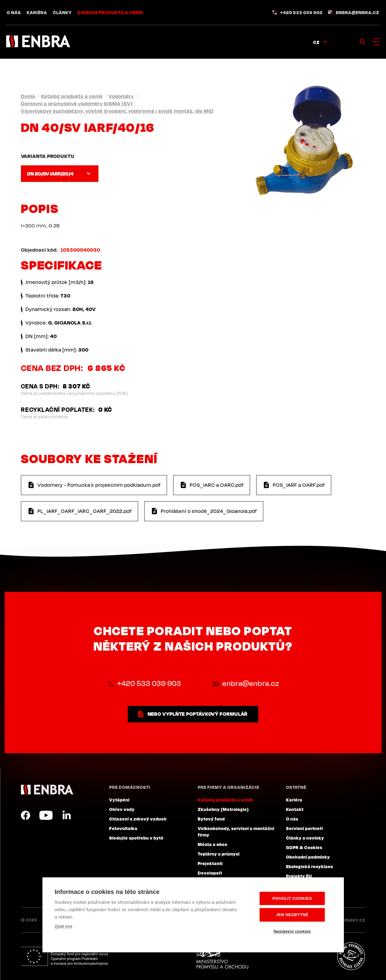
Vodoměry (121, 96)
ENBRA (47, 790)
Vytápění (119, 800)
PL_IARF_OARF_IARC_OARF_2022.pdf (85, 511)
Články (62, 12)
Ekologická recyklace (310, 866)
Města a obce (213, 844)
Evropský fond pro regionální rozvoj (66, 956)
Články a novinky (305, 838)
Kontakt (295, 809)
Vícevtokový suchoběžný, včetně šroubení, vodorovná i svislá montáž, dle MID (117, 111)
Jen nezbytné (294, 915)
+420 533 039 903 (301, 12)
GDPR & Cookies (304, 847)
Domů (28, 96)
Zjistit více (64, 927)
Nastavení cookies (294, 931)
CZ (316, 42)
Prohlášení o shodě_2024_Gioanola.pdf (209, 511)
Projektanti (210, 863)
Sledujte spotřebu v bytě (136, 838)
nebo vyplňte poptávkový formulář (198, 714)
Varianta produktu (48, 156)
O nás (14, 12)
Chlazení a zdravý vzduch (138, 819)
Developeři (210, 873)
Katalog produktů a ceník (110, 12)
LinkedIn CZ (66, 815)
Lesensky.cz (351, 920)
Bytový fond (211, 819)
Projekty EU (299, 876)
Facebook (26, 815)
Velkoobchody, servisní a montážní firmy (236, 831)
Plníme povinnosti (351, 956)
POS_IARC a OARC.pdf (217, 485)
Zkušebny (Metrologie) (223, 809)
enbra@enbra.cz (358, 12)
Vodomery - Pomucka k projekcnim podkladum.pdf (99, 485)
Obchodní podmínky (308, 857)
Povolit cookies (294, 899)
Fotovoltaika (123, 828)
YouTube (46, 815)
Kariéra (37, 12)
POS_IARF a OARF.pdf (299, 485)
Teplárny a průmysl (219, 854)
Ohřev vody (122, 809)
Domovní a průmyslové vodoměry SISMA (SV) (77, 104)
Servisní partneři (304, 828)
